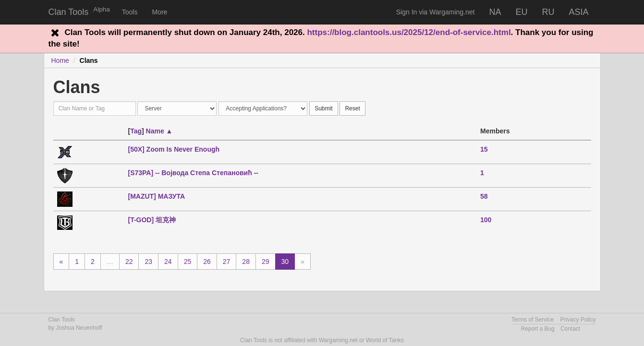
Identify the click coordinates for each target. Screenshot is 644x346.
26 (207, 262)
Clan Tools (69, 12)
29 (266, 262)
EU (521, 12)
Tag (136, 131)
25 (188, 262)
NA (495, 12)
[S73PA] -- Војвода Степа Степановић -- (193, 173)
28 (246, 262)
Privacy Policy (578, 320)
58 (484, 196)
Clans (89, 60)
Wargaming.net (338, 340)
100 (486, 220)
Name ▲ (159, 131)
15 (484, 149)
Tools (130, 12)
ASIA (578, 12)
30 (285, 262)
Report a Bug (538, 329)
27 (227, 262)
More (159, 12)
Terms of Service (533, 320)
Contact (570, 329)
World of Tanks (385, 340)
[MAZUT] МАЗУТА (156, 196)
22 (129, 262)
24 (168, 262)
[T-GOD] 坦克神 (152, 220)
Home (60, 60)
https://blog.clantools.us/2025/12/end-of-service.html (409, 32)
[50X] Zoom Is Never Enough (174, 149)
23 (148, 262)
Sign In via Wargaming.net (436, 12)
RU (548, 12)
